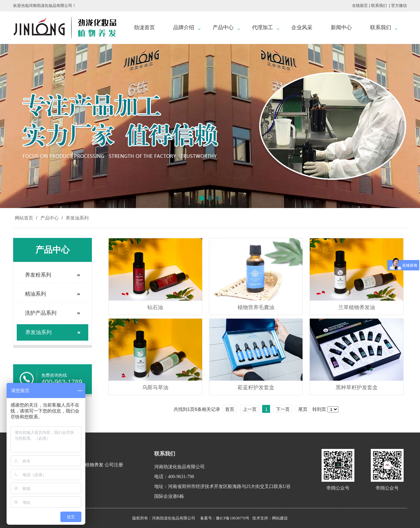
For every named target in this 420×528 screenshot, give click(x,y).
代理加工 (262, 27)
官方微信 (399, 6)
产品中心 (223, 27)
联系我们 (379, 6)
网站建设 (280, 518)
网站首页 (24, 218)
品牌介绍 (184, 27)
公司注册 (114, 465)
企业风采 (302, 27)
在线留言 (360, 6)
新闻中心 (341, 27)
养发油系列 (76, 218)
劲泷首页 (144, 27)
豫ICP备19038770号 (233, 518)
